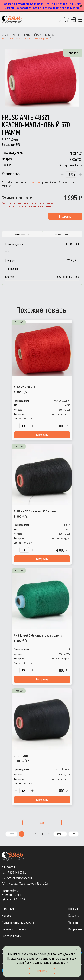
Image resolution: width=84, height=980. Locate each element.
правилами (35, 182)
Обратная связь (12, 936)
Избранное (75, 929)
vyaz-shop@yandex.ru (19, 878)
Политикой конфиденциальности (47, 962)
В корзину (65, 216)
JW (81, 964)
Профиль (74, 909)
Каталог (7, 915)
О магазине (9, 909)
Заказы (73, 922)
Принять (42, 971)
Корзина (74, 915)
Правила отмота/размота (18, 922)
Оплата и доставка (14, 929)
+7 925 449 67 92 (16, 872)
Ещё (42, 823)
